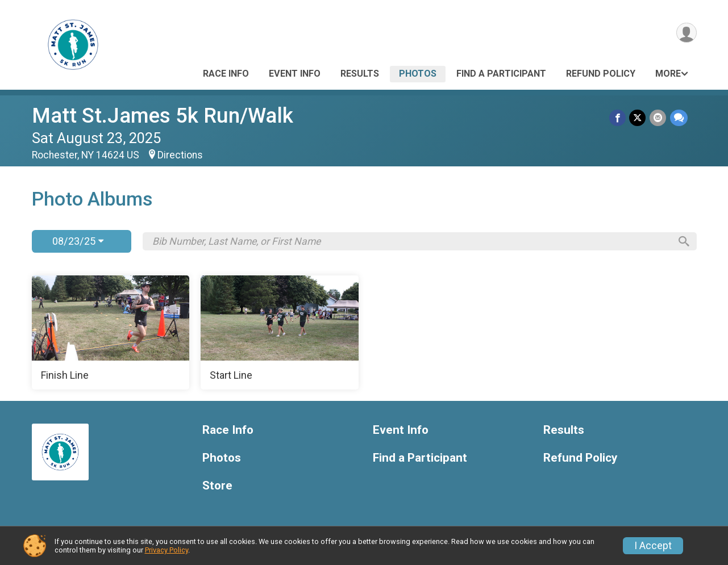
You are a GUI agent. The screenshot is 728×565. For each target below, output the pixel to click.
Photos (418, 74)
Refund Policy (601, 74)
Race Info (226, 74)
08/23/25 (78, 241)
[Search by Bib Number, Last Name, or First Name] (411, 241)
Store (217, 486)
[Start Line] (280, 333)
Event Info (295, 74)
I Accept (653, 546)
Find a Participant (501, 74)
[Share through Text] (679, 118)
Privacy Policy (167, 550)
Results (360, 74)
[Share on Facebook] (619, 118)
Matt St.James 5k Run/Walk (163, 116)
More (668, 74)
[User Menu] (686, 33)
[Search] (683, 241)
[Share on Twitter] (638, 118)
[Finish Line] (111, 333)
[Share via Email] (658, 118)
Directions (180, 155)
